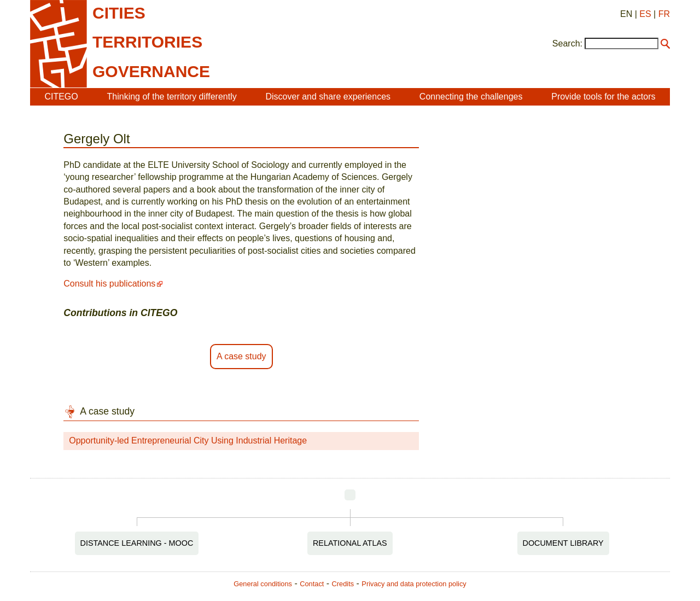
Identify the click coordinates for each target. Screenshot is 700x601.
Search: (567, 43)
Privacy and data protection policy (414, 584)
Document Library (563, 543)
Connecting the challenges (471, 97)
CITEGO (61, 97)
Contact (312, 584)
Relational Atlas (350, 543)
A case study (241, 356)
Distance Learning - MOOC (137, 543)
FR (664, 14)
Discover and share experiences (328, 97)
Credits (343, 584)
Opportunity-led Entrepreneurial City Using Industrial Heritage (188, 440)
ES (645, 14)
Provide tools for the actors (603, 97)
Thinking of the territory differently (172, 97)
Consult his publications (109, 284)
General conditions (263, 584)
